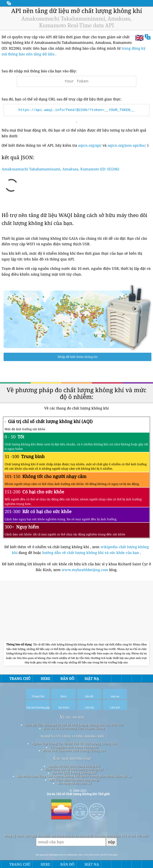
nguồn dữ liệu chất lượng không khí (74, 766)
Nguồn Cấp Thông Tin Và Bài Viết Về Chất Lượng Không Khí (74, 743)
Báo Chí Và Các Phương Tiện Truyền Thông (74, 728)
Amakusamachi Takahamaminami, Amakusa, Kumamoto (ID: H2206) (60, 169)
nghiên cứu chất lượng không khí (72, 736)
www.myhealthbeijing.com (85, 570)
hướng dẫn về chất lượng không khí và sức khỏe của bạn (91, 553)
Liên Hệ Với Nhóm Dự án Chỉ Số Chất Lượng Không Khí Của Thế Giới (74, 725)
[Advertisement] (76, 611)
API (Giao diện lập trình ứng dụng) (74, 780)
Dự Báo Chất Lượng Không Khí (74, 773)
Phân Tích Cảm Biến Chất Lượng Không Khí (74, 750)
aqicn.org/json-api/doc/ (127, 145)
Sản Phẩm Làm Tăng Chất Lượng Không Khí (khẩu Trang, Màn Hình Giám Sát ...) (74, 776)
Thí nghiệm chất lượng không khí (74, 747)
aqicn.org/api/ (90, 145)
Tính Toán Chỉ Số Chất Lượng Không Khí (74, 769)
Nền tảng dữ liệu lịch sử (74, 783)
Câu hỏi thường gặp (72, 758)
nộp (111, 842)
